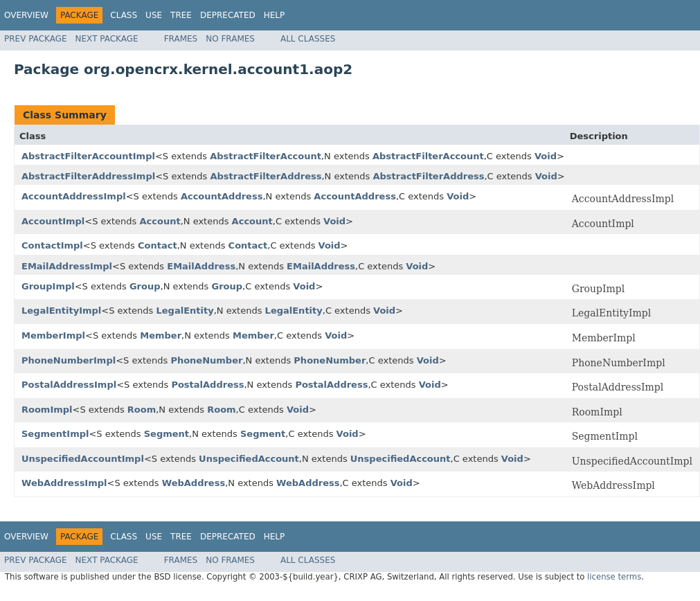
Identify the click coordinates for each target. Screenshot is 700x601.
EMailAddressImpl (67, 266)
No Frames (230, 39)
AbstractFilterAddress (266, 176)
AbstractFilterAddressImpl (88, 176)
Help (275, 15)
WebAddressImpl (64, 483)
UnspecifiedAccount (249, 459)
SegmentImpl (55, 434)
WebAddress (194, 483)
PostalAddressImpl (69, 385)
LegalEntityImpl (61, 311)
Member (161, 335)
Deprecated (228, 15)
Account (160, 221)
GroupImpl (48, 286)
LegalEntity (185, 311)
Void (546, 156)
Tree (181, 15)
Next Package (107, 39)
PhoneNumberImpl (69, 360)
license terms (614, 577)
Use (154, 15)
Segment (167, 434)
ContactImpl (52, 245)
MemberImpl (53, 335)
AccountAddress (222, 196)
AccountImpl (53, 221)
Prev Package (36, 39)
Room (142, 410)
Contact (158, 245)
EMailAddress (201, 266)
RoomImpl (47, 410)
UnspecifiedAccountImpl (83, 459)
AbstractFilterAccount (266, 156)
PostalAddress (207, 385)
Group (145, 286)
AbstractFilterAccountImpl (88, 156)
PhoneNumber (206, 360)
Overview (26, 15)
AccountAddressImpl (74, 196)
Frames (181, 39)
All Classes (308, 39)
